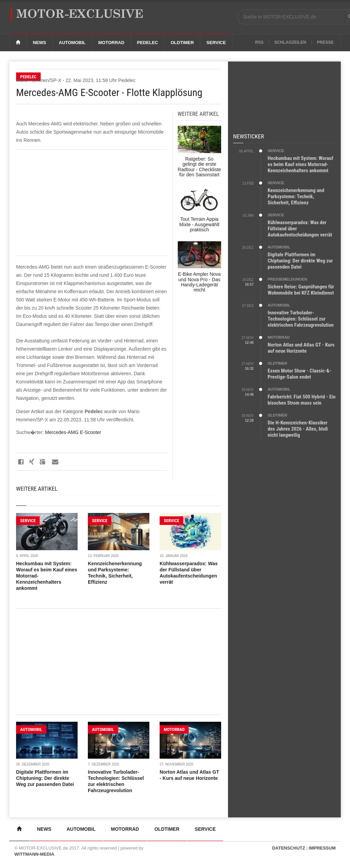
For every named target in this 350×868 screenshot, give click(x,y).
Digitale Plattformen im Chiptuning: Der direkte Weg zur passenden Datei (45, 778)
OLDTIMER (277, 363)
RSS (259, 42)
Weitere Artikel (37, 489)
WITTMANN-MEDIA (34, 854)
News (39, 43)
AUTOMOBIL (31, 729)
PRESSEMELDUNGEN (287, 279)
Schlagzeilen (290, 42)
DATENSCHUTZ (289, 848)
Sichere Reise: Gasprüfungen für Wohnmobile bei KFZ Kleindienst (301, 290)
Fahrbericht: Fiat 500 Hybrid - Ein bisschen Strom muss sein (302, 400)
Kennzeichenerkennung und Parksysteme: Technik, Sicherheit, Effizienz (296, 196)
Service (216, 43)
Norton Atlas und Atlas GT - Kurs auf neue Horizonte (301, 348)
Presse (325, 42)
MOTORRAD (174, 729)
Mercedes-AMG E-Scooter (73, 432)
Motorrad (111, 43)
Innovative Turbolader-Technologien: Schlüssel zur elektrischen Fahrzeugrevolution (301, 319)
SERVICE (28, 521)
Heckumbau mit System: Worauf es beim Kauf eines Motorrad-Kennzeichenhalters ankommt (300, 164)
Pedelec (147, 43)
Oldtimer (182, 43)
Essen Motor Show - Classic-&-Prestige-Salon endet (299, 374)
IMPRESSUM (322, 848)
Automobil (72, 43)
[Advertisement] (92, 203)
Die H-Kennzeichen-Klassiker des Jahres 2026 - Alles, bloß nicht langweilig (298, 429)
